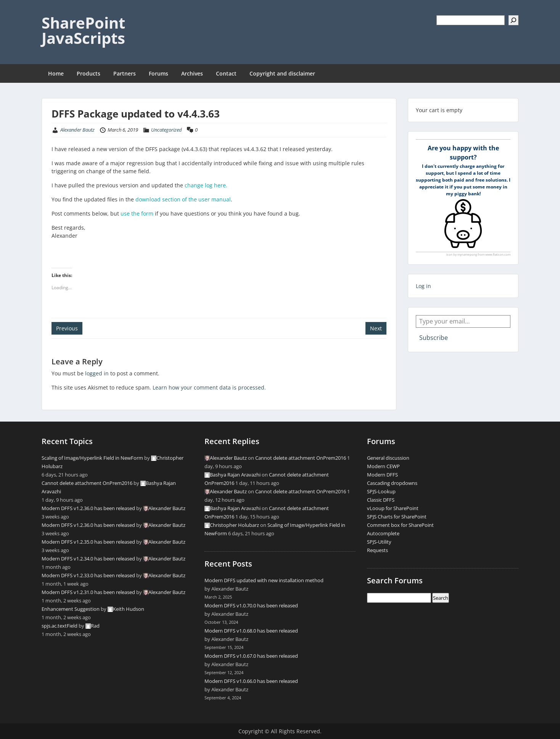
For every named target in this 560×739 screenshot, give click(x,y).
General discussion (388, 458)
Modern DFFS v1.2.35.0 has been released (88, 542)
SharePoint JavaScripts (83, 30)
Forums (159, 73)
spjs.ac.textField (60, 626)
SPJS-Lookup (381, 491)
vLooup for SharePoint (393, 508)
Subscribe (434, 338)
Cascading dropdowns (392, 483)
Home (56, 73)
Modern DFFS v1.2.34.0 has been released (88, 559)
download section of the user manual (183, 199)
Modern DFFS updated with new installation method (264, 580)
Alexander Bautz (77, 130)
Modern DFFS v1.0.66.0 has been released (251, 681)
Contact (226, 73)
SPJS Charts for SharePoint (397, 517)
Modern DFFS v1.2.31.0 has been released (88, 592)
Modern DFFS (382, 475)
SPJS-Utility (379, 542)
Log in (423, 286)
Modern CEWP (383, 466)
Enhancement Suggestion (71, 609)
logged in (97, 373)
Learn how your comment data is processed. (209, 387)
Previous (67, 328)
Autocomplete (383, 533)
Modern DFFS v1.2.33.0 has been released (88, 575)
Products (89, 73)
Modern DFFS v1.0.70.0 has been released (251, 605)
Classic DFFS (381, 500)
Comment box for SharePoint (400, 525)
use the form (137, 213)
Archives (192, 73)
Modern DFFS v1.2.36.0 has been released (88, 508)
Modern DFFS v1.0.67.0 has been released (251, 656)
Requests (377, 550)
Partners (125, 73)
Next (376, 328)
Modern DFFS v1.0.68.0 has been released (251, 631)
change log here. (206, 185)
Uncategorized (167, 130)
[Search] (513, 20)
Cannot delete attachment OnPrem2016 (87, 483)
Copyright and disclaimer (282, 73)
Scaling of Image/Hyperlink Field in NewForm (92, 458)
